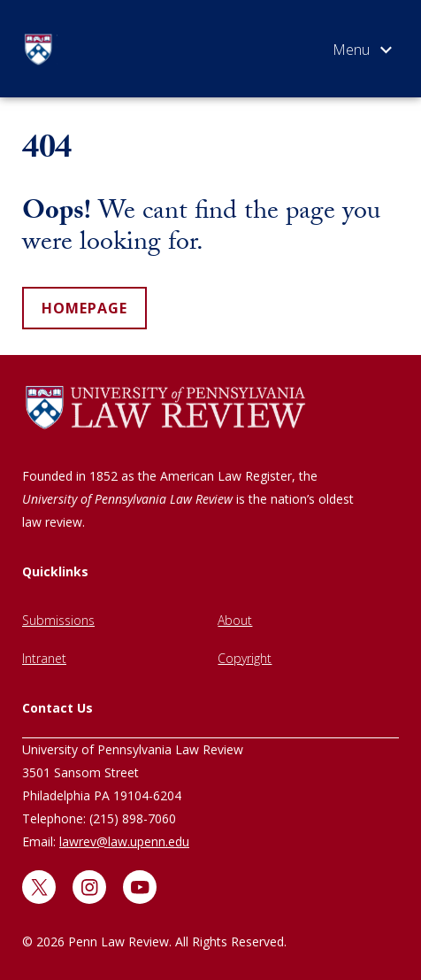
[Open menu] (362, 53)
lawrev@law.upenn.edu (124, 841)
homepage (84, 308)
